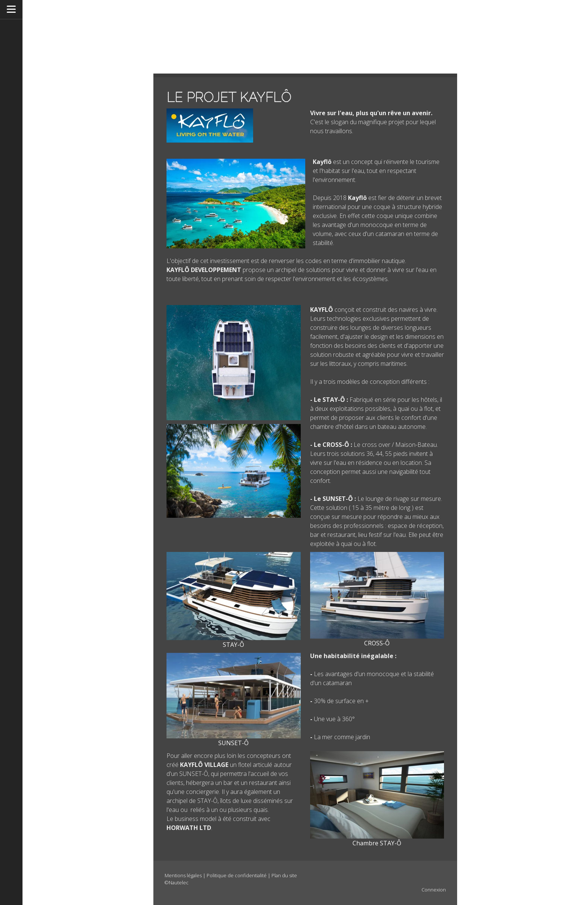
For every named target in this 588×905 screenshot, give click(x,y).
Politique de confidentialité (237, 875)
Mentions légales (183, 875)
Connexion (434, 890)
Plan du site (284, 875)
